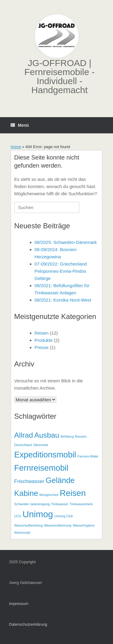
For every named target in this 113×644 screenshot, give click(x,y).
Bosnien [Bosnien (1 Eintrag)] (81, 436)
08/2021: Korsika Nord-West (63, 300)
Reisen (42, 333)
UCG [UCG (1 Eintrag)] (18, 516)
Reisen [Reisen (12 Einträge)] (73, 493)
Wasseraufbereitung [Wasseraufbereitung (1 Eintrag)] (28, 525)
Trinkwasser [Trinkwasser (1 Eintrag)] (60, 504)
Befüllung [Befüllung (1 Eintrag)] (67, 436)
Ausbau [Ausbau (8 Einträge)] (47, 435)
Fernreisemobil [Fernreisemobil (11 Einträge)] (41, 468)
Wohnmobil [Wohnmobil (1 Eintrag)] (22, 533)
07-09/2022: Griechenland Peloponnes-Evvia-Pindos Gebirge (61, 271)
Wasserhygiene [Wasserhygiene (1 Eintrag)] (84, 525)
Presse (42, 347)
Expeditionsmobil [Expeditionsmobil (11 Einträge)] (45, 455)
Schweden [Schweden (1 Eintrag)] (22, 504)
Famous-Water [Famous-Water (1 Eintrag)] (88, 456)
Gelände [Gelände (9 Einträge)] (60, 480)
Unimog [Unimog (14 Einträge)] (38, 514)
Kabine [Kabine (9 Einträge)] (26, 493)
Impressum (19, 604)
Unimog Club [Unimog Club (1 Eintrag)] (64, 516)
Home (16, 147)
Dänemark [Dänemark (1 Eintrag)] (41, 445)
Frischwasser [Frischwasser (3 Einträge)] (29, 481)
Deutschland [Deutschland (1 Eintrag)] (23, 445)
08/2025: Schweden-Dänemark (66, 242)
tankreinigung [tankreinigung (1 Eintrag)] (40, 504)
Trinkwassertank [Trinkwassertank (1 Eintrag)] (81, 504)
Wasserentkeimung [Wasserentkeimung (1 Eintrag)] (58, 525)
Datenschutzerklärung (28, 624)
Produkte (44, 340)
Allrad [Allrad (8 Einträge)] (24, 435)
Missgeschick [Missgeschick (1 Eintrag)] (49, 495)
